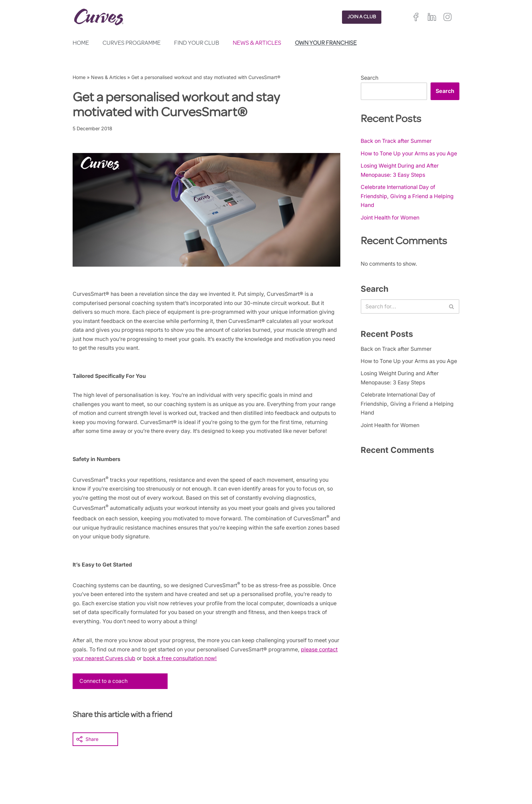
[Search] (402, 318)
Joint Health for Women (391, 229)
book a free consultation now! (205, 674)
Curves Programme (131, 43)
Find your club (197, 43)
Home (81, 43)
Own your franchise (326, 43)
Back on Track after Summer (397, 141)
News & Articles (257, 43)
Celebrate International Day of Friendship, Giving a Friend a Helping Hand (408, 207)
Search (369, 78)
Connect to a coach (104, 697)
